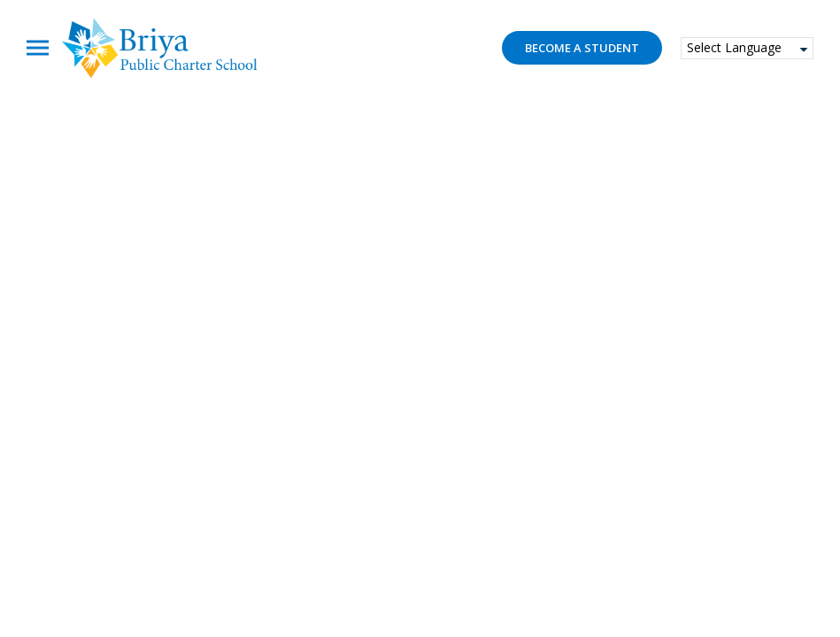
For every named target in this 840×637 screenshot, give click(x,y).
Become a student (582, 48)
